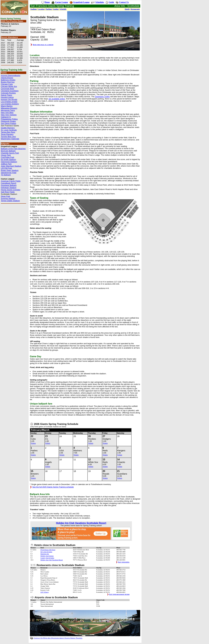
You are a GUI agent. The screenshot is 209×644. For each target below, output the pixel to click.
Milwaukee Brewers (9, 108)
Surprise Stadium (8, 198)
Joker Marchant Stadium (11, 166)
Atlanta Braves (7, 78)
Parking (49, 9)
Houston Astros (7, 97)
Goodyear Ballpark (9, 185)
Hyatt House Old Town (48, 550)
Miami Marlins (7, 106)
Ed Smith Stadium (8, 160)
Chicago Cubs (7, 84)
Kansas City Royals (9, 99)
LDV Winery (45, 592)
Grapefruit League (81, 2)
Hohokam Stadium (9, 188)
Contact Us (124, 2)
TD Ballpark (6, 175)
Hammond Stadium (9, 162)
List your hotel (124, 562)
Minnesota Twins (8, 110)
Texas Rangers (7, 134)
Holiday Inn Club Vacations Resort (52, 560)
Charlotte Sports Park (10, 153)
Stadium (33, 9)
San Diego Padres (9, 123)
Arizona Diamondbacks (11, 76)
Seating (56, 9)
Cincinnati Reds (7, 89)
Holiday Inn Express (47, 556)
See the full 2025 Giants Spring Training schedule (53, 487)
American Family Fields (11, 181)
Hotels (127, 9)
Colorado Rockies (8, 93)
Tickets (33, 443)
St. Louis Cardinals (9, 130)
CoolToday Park (8, 157)
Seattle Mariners (8, 128)
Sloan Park (6, 196)
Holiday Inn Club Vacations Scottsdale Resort (81, 523)
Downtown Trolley (102, 97)
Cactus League (62, 2)
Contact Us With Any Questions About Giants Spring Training (58, 638)
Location (41, 9)
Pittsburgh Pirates (8, 121)
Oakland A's (6, 117)
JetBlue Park (6, 164)
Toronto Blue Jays (8, 137)
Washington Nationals (10, 139)
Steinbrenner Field (9, 173)
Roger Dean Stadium (10, 170)
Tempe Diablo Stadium (10, 201)
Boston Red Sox (8, 82)
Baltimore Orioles (8, 80)
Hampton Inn (45, 554)
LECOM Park (6, 168)
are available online (57, 99)
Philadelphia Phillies (9, 119)
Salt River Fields (8, 192)
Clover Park (6, 155)
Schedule (63, 9)
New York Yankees (9, 115)
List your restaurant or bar (119, 594)
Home (47, 2)
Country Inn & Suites (47, 558)
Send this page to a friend (43, 45)
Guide (111, 2)
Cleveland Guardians (10, 91)
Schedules (100, 2)
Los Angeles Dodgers (10, 104)
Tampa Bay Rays (8, 132)
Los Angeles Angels (9, 102)
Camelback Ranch (9, 183)
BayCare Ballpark (8, 151)
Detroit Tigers (6, 95)
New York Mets (7, 113)
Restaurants (135, 9)
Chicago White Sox (9, 86)
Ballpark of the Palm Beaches (13, 149)
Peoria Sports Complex (11, 190)
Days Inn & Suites (46, 552)
